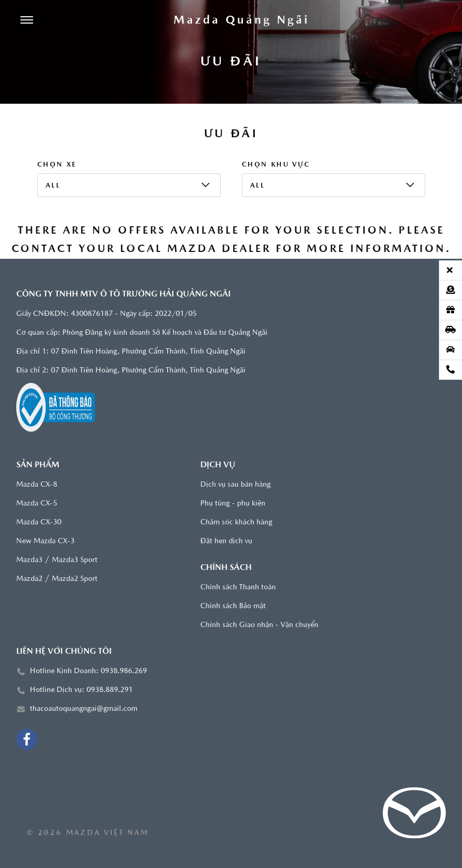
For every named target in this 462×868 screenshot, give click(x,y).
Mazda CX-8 (37, 485)
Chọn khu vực (276, 165)
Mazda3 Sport (75, 560)
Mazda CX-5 (37, 504)
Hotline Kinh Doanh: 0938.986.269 (88, 671)
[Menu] (27, 21)
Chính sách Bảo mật (233, 606)
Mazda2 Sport (75, 579)
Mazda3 (29, 560)
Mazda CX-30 (39, 523)
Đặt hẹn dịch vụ (226, 541)
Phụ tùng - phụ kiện (233, 504)
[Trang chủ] (242, 21)
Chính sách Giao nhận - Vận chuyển (259, 625)
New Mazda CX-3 (45, 541)
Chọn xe (57, 165)
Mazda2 (29, 579)
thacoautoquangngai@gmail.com (84, 709)
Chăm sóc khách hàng (236, 523)
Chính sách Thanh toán (238, 587)
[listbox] (129, 185)
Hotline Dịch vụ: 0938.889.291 (81, 690)
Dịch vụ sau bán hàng (235, 485)
